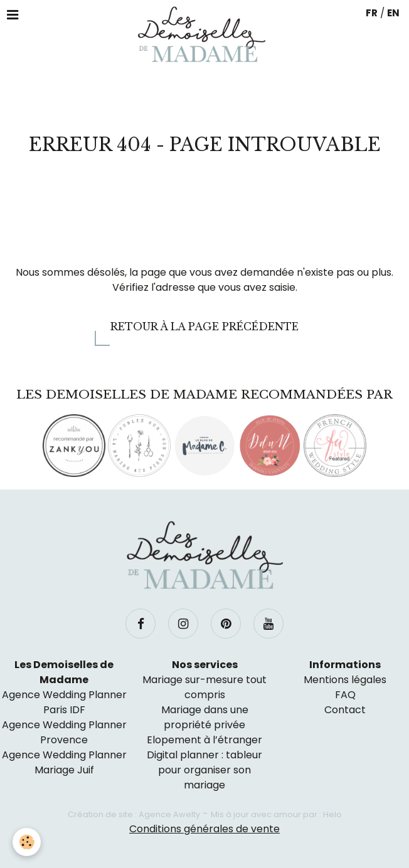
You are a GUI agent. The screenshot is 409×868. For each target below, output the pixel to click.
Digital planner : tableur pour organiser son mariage (204, 770)
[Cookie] (27, 842)
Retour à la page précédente (204, 327)
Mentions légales (345, 680)
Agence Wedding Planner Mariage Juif (64, 762)
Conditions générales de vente (204, 829)
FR (372, 13)
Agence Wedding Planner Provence (64, 732)
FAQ (345, 695)
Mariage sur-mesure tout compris (204, 687)
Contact (345, 710)
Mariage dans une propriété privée (205, 717)
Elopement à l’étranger (204, 740)
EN (393, 13)
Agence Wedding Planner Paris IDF (64, 702)
